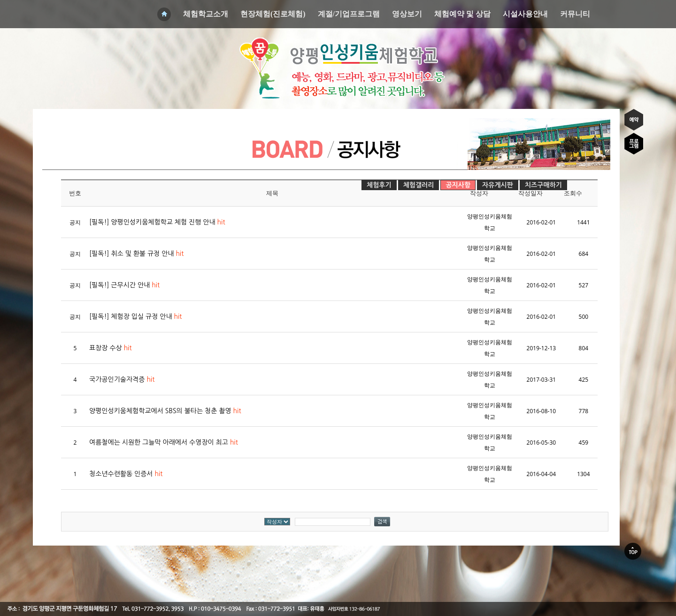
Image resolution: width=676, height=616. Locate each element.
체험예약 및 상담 (462, 14)
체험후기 (379, 185)
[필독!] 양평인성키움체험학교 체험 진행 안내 (157, 222)
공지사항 (458, 185)
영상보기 (407, 14)
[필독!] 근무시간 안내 (124, 285)
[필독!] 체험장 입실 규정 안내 (135, 316)
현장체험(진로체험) (273, 14)
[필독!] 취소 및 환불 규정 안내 (136, 254)
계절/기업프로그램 (349, 14)
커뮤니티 (575, 14)
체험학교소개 (206, 14)
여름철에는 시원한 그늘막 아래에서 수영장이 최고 (164, 442)
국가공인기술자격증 (122, 379)
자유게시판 (498, 185)
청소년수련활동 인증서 (126, 474)
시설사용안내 (525, 14)
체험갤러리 (419, 185)
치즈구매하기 (543, 185)
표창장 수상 (111, 348)
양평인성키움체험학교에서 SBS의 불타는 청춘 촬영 (165, 411)
